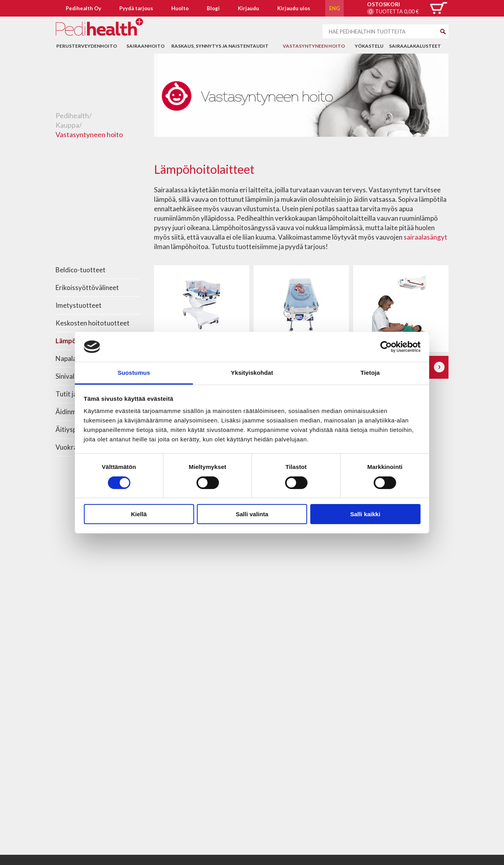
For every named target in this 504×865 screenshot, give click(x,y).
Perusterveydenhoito (87, 46)
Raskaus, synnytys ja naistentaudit (220, 46)
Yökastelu (369, 46)
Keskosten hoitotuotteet (93, 323)
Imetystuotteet (79, 305)
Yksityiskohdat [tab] (252, 373)
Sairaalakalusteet (415, 46)
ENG (334, 8)
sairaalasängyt (425, 237)
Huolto (180, 8)
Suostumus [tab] (134, 373)
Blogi (213, 8)
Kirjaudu (248, 8)
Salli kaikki (365, 514)
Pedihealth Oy (83, 8)
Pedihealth (72, 115)
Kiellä (139, 514)
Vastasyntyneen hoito (314, 46)
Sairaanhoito (145, 46)
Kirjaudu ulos (294, 8)
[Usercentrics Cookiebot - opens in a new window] (386, 347)
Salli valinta (252, 514)
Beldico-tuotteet (81, 270)
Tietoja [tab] (370, 373)
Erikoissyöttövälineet (87, 287)
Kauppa (67, 125)
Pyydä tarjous (136, 8)
